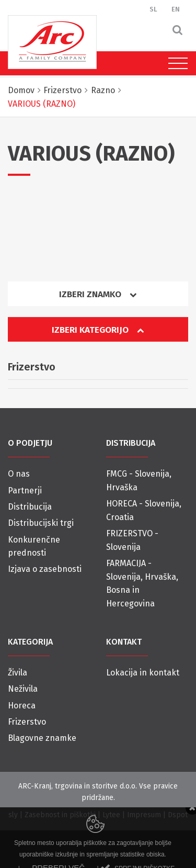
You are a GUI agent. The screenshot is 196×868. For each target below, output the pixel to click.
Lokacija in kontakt (143, 673)
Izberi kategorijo (98, 330)
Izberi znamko (98, 294)
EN (176, 9)
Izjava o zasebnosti (45, 569)
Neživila (23, 689)
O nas (19, 474)
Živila (18, 673)
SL (153, 9)
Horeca (22, 706)
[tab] (98, 298)
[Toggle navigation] (175, 63)
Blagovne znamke (42, 738)
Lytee (111, 815)
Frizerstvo (27, 722)
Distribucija (30, 507)
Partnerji (25, 491)
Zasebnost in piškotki (60, 815)
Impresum (144, 815)
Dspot (178, 815)
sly (13, 815)
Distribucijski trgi (41, 523)
